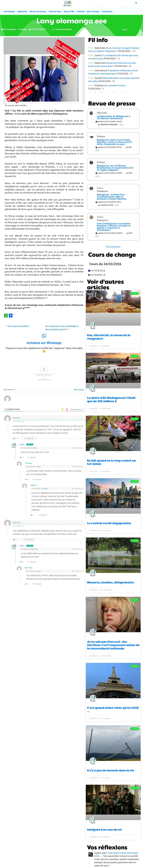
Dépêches (22, 12)
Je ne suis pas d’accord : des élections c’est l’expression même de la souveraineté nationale (113, 645)
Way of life (69, 12)
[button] (113, 247)
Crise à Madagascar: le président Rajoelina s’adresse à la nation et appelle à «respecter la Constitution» (114, 227)
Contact (81, 12)
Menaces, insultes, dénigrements (111, 582)
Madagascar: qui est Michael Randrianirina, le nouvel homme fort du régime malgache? (115, 168)
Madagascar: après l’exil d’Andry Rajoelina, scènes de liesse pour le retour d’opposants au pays (114, 142)
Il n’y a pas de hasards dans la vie (111, 770)
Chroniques (9, 12)
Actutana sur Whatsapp (44, 343)
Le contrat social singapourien (109, 523)
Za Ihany (34, 448)
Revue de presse (38, 12)
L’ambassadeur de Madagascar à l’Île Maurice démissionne (113, 117)
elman (22, 445)
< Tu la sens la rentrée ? (18, 326)
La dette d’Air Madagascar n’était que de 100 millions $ (111, 400)
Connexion (107, 12)
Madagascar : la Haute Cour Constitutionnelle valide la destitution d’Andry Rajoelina (112, 197)
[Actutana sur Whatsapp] (44, 336)
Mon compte (93, 12)
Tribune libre (55, 12)
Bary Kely (34, 549)
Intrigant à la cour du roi (104, 830)
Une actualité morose (115, 85)
